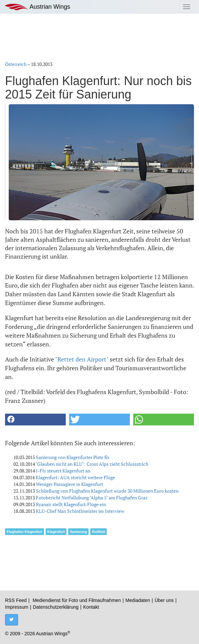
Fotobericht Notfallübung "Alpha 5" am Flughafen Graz (92, 498)
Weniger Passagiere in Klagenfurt (69, 484)
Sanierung (78, 532)
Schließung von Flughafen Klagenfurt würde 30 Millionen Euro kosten (107, 491)
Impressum (17, 607)
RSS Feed (16, 600)
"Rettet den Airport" (82, 359)
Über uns (164, 600)
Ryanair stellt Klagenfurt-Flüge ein (71, 504)
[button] (35, 420)
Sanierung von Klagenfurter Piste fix (73, 457)
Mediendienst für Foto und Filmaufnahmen (77, 600)
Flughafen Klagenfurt (24, 532)
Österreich (16, 64)
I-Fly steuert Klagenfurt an (63, 471)
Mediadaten (138, 600)
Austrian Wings (38, 7)
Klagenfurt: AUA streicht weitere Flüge (75, 477)
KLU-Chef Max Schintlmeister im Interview (80, 511)
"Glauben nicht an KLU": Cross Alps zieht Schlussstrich (92, 464)
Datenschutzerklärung (56, 607)
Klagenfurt (56, 532)
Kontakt (91, 607)
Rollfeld (98, 532)
